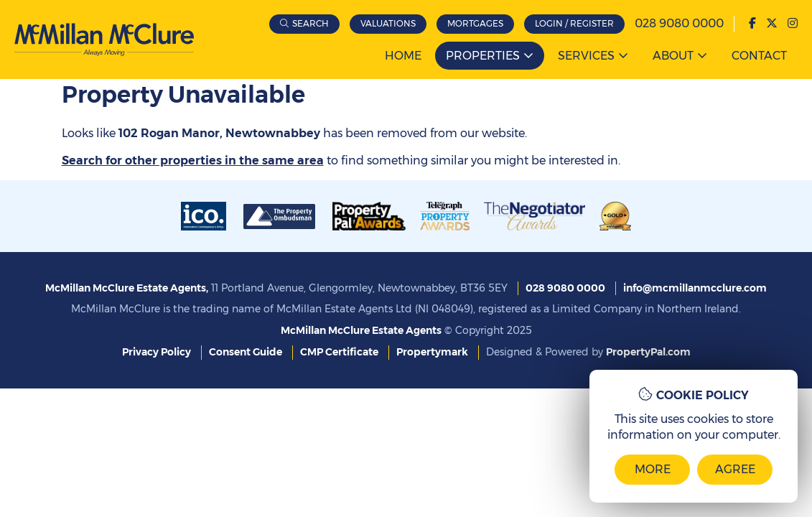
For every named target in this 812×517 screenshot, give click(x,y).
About (673, 56)
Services (586, 56)
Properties (483, 56)
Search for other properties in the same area (193, 160)
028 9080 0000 (679, 23)
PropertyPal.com (648, 352)
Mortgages (475, 23)
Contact (759, 56)
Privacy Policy (157, 352)
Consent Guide (246, 352)
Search (311, 23)
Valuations (388, 23)
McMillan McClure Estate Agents (361, 330)
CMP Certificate (339, 352)
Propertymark (432, 352)
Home (403, 56)
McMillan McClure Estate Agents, (127, 288)
